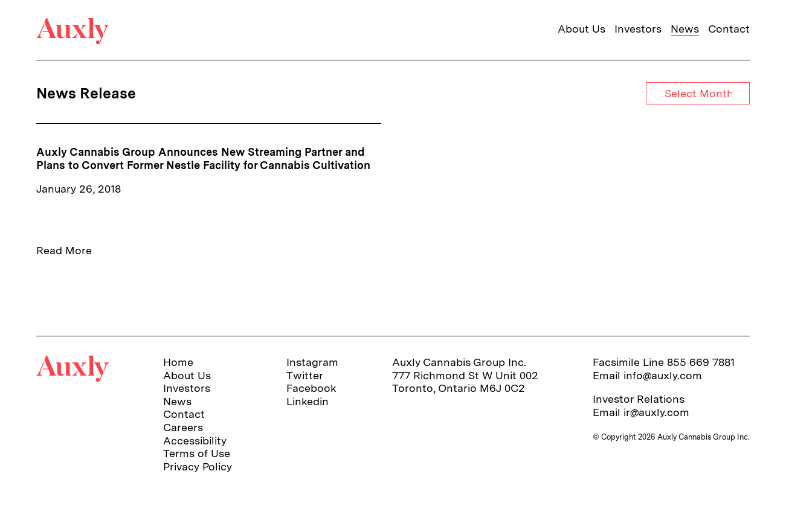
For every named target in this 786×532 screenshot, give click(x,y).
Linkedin (308, 401)
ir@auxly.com (656, 412)
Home (178, 362)
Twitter (305, 375)
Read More (64, 250)
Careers (183, 427)
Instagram (312, 362)
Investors (638, 29)
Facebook (311, 388)
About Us (581, 29)
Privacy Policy (198, 466)
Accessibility (195, 441)
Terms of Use (197, 453)
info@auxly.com (663, 375)
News (685, 29)
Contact (729, 29)
